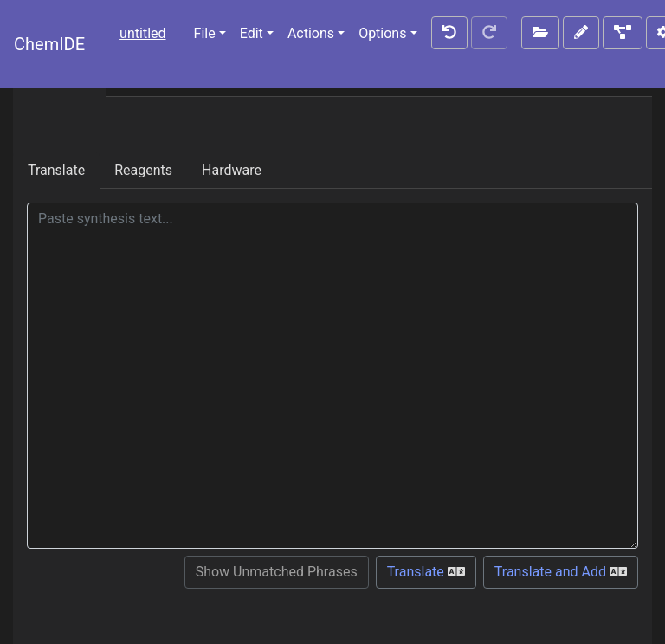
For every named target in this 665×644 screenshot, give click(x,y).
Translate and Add (561, 572)
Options (382, 33)
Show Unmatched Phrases (277, 572)
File (205, 33)
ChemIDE (49, 44)
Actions (311, 33)
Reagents (143, 170)
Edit (252, 33)
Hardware (232, 170)
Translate (56, 170)
